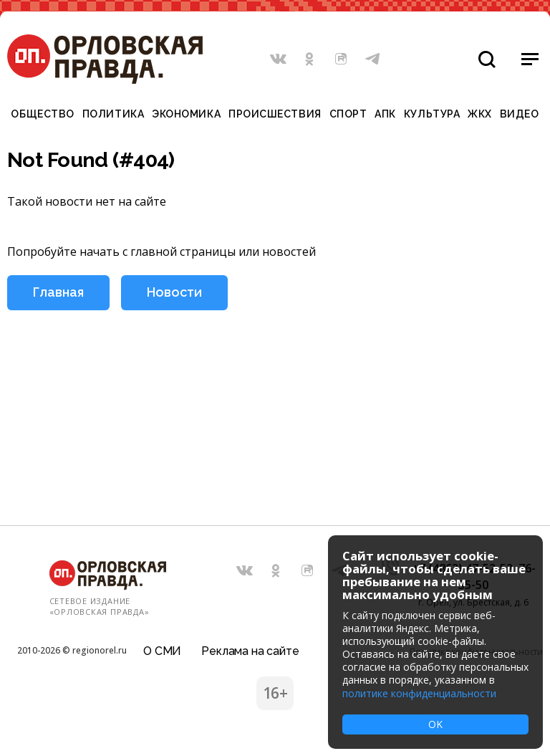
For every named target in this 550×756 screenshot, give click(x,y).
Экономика (186, 114)
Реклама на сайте (250, 651)
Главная (58, 292)
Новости (174, 292)
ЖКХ (480, 114)
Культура (432, 114)
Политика (113, 114)
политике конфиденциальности (419, 693)
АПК (385, 114)
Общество (42, 114)
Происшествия (275, 114)
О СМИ (162, 651)
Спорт (348, 114)
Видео (520, 114)
